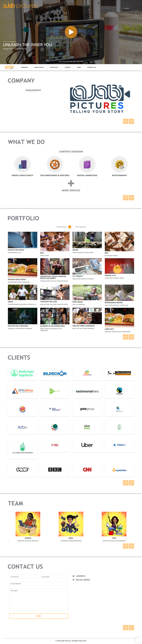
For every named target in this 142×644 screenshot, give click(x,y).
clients (68, 67)
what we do (39, 67)
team (79, 67)
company (25, 67)
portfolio (54, 67)
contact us (92, 67)
